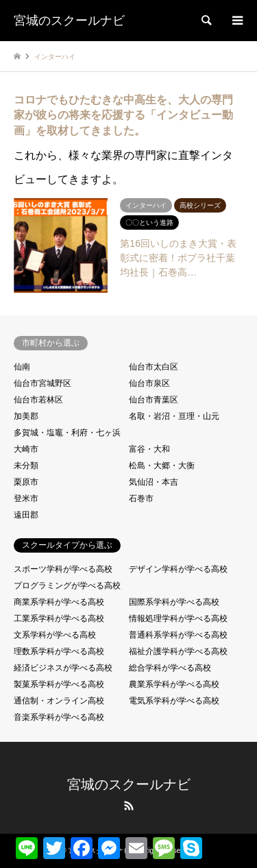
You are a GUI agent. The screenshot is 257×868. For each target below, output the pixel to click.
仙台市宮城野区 (42, 383)
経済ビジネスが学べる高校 (63, 668)
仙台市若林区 (38, 400)
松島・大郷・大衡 (162, 466)
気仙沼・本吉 (154, 482)
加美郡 (26, 416)
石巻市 (141, 498)
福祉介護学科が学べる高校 (178, 651)
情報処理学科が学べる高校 (178, 618)
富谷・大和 (149, 449)
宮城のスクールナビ (129, 784)
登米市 (26, 498)
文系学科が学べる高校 (55, 635)
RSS (129, 806)
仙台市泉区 (149, 383)
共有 (216, 843)
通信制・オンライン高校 (59, 701)
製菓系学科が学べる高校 (59, 684)
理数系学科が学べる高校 (59, 651)
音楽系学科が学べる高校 (59, 717)
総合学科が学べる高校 (170, 668)
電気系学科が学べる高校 (174, 701)
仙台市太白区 (154, 367)
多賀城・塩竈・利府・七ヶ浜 (67, 433)
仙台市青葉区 (154, 400)
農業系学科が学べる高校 (174, 684)
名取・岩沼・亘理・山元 (174, 416)
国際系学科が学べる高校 (174, 602)
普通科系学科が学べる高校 (178, 635)
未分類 (26, 466)
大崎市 (26, 449)
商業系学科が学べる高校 (59, 602)
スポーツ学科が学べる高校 (63, 569)
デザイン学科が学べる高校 (178, 569)
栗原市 (26, 482)
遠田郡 (26, 515)
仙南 (22, 367)
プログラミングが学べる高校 (67, 586)
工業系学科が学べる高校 (59, 618)
